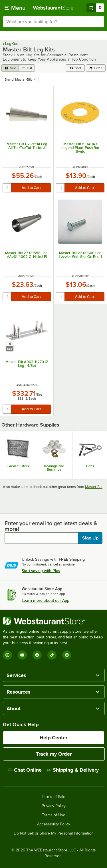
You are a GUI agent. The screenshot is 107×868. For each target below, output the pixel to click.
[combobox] (53, 22)
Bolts (90, 466)
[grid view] (10, 68)
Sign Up (90, 538)
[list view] (27, 68)
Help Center (53, 738)
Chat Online (25, 770)
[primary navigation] (15, 8)
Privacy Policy (54, 806)
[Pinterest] (67, 655)
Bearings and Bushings (54, 468)
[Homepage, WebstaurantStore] (54, 8)
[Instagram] (7, 655)
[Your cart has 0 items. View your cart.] (95, 8)
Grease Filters (18, 466)
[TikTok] (52, 655)
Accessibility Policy (54, 824)
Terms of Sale (53, 797)
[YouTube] (22, 655)
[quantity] (7, 188)
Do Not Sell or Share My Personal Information (54, 833)
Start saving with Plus (41, 571)
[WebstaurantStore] (53, 621)
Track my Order (54, 754)
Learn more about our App (46, 600)
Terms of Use (54, 815)
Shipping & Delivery (73, 770)
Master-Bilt (94, 487)
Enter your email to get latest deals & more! (51, 526)
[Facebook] (37, 655)
